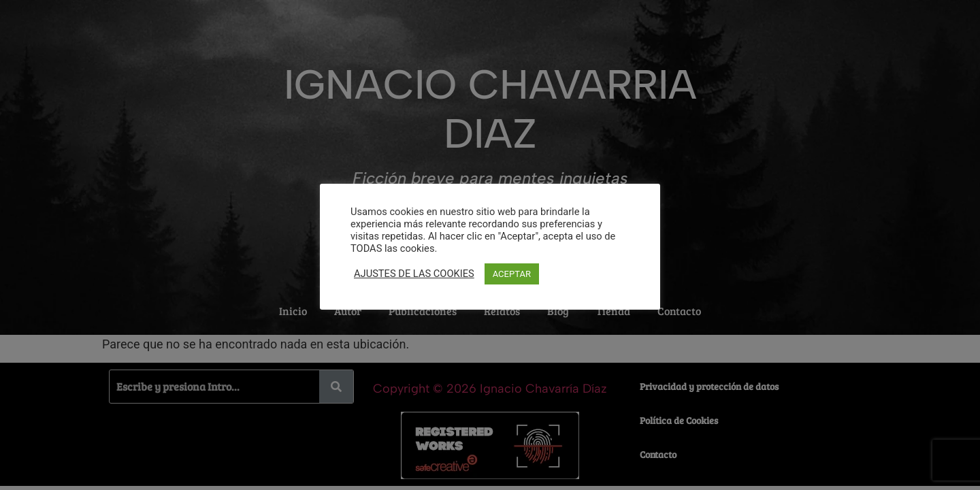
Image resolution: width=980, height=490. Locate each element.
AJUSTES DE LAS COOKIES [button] (414, 274)
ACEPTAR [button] (512, 274)
